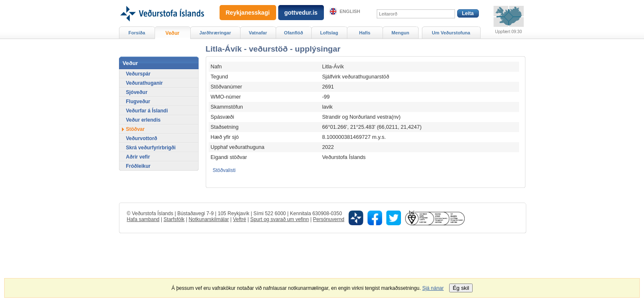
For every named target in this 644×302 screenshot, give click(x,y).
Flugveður (138, 102)
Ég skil (461, 288)
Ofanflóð (294, 33)
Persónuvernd (329, 219)
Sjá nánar (433, 288)
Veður (172, 33)
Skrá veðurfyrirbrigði (151, 148)
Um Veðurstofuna (451, 33)
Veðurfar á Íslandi (147, 111)
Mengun (400, 33)
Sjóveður (137, 92)
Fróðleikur (138, 166)
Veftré (239, 219)
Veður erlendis (144, 120)
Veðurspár (138, 74)
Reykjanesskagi (248, 13)
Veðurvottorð (142, 138)
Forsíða (137, 33)
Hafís (365, 33)
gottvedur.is (301, 13)
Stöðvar (136, 129)
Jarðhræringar (215, 33)
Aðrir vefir (138, 157)
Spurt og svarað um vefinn (279, 219)
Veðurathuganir (145, 83)
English (350, 11)
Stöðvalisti (224, 170)
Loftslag (329, 33)
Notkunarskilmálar (209, 219)
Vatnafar (258, 33)
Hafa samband (143, 219)
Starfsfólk (174, 219)
